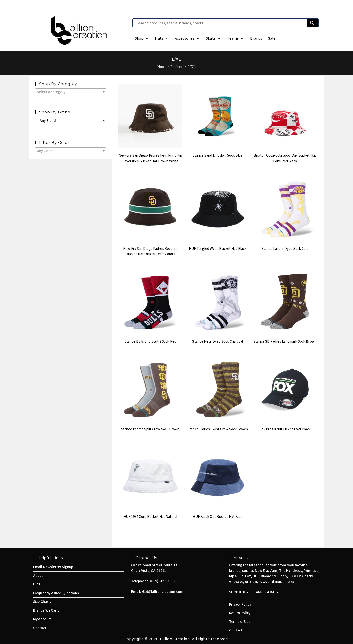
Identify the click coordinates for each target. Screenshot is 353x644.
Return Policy (240, 613)
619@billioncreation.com (163, 592)
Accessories (187, 38)
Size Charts (42, 602)
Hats (162, 38)
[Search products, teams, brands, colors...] (220, 23)
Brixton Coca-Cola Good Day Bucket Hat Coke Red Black (285, 158)
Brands (256, 38)
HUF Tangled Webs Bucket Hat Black (218, 249)
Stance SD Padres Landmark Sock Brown (285, 342)
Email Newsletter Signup (53, 567)
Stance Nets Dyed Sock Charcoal (218, 342)
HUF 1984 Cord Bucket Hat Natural (150, 517)
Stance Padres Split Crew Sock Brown (150, 429)
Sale (272, 38)
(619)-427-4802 (163, 581)
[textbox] (71, 92)
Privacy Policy (240, 604)
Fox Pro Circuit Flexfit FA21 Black (285, 429)
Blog (37, 584)
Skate (214, 38)
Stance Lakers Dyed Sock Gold (285, 249)
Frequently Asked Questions (56, 593)
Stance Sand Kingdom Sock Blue (218, 156)
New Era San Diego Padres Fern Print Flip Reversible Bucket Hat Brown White (150, 158)
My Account (42, 619)
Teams (236, 38)
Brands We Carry (46, 611)
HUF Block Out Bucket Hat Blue (218, 517)
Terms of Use (240, 622)
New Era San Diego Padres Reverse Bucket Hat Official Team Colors (150, 252)
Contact (40, 628)
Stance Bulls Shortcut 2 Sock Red (150, 342)
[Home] (162, 67)
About (38, 576)
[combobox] (71, 92)
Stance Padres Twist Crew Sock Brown (218, 429)
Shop (142, 38)
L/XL (192, 67)
